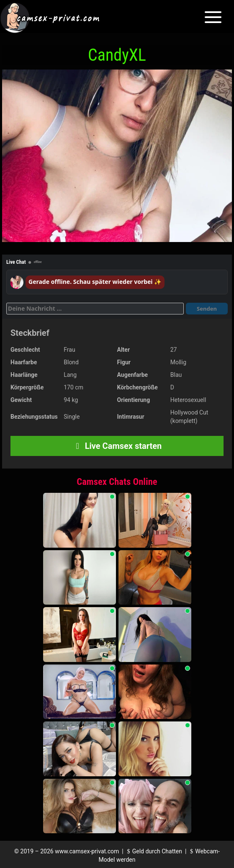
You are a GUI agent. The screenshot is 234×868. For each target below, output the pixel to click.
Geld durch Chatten (153, 851)
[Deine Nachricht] (95, 309)
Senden (207, 309)
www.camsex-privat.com (87, 851)
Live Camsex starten (117, 446)
